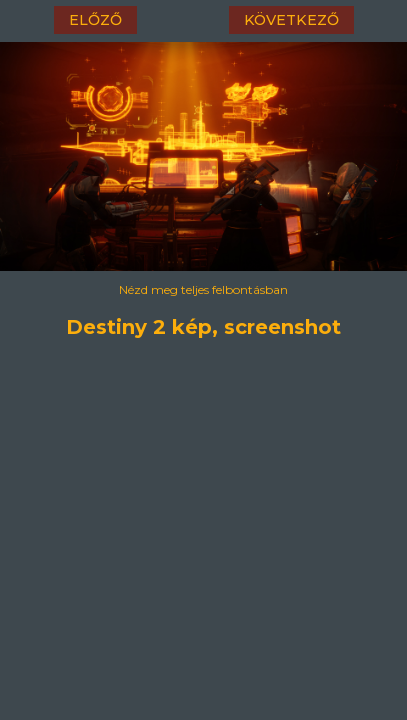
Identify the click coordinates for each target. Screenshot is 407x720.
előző (95, 20)
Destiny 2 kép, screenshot (203, 324)
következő (291, 20)
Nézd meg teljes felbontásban (203, 289)
